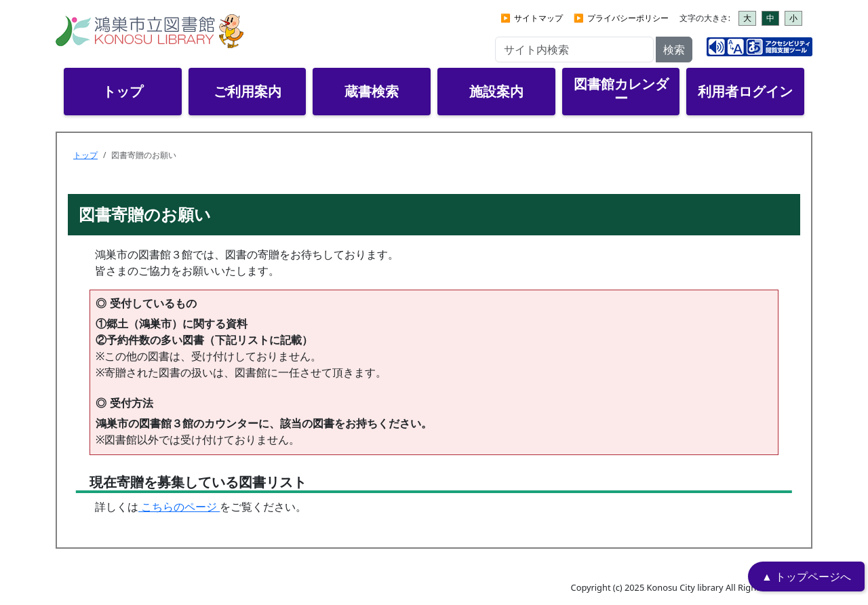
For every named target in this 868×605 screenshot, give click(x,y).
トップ (123, 91)
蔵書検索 (372, 91)
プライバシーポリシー (628, 18)
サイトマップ (538, 18)
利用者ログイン (745, 91)
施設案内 (496, 91)
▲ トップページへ (806, 577)
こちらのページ (179, 507)
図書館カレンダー (621, 91)
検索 (674, 50)
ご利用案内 (248, 91)
